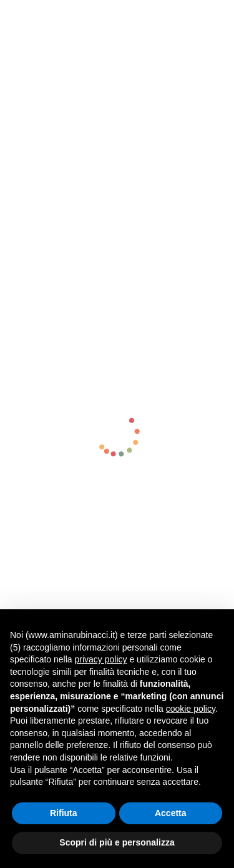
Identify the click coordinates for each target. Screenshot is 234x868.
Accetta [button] (171, 813)
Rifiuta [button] (64, 813)
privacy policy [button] (101, 659)
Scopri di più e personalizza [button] (117, 842)
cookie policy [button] (191, 709)
